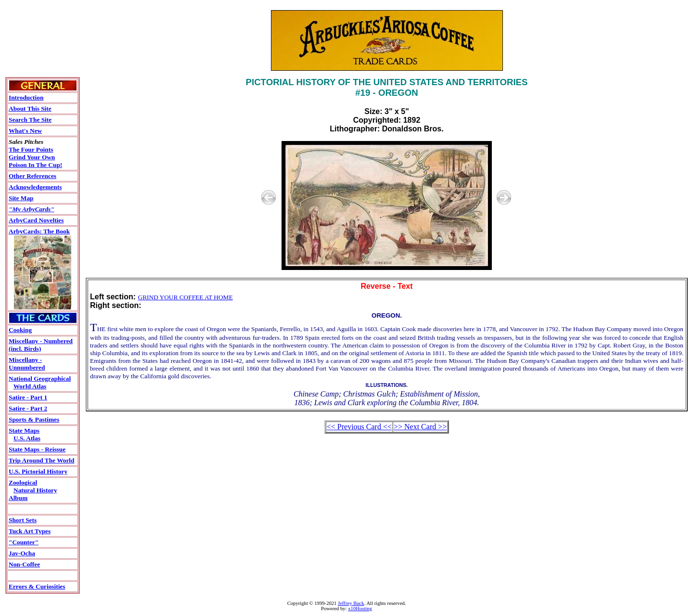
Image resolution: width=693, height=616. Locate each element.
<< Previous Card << (359, 427)
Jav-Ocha (22, 553)
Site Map (21, 198)
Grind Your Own (32, 157)
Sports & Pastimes (34, 419)
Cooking (20, 330)
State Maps (24, 430)
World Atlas (30, 386)
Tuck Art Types (30, 531)
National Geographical (40, 379)
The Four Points (31, 149)
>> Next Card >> (420, 427)
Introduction (26, 97)
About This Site (30, 109)
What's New (25, 131)
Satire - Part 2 (28, 408)
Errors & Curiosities (37, 586)
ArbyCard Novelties (36, 220)
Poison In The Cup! (35, 165)
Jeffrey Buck (351, 603)
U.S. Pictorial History (38, 471)
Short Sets (23, 520)
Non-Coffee (24, 564)
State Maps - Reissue (37, 449)
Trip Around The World (41, 460)
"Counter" (24, 542)
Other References (32, 176)
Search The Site (30, 120)
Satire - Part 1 (28, 397)
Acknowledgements (35, 187)
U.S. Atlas (27, 438)
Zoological (23, 482)
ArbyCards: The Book (39, 231)
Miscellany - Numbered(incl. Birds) (41, 345)
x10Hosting (360, 609)
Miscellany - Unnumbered (27, 364)
